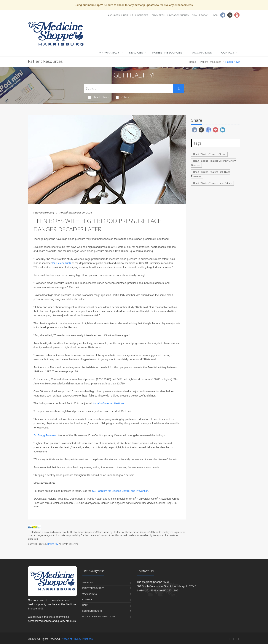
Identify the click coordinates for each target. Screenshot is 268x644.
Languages (113, 15)
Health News (98, 97)
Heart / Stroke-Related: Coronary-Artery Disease (213, 163)
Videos (123, 97)
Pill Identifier (140, 15)
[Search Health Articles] (128, 88)
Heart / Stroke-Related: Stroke (209, 154)
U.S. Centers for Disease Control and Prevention (120, 491)
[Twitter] (234, 639)
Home (193, 62)
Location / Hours (179, 15)
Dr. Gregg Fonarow (44, 435)
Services (136, 52)
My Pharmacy (109, 52)
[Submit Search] (179, 88)
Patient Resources (167, 52)
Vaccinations (202, 52)
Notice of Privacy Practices (99, 617)
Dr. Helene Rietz (62, 263)
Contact (228, 52)
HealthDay (53, 544)
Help (126, 15)
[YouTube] (238, 639)
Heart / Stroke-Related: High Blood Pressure (211, 174)
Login (215, 15)
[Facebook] (229, 639)
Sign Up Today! (200, 15)
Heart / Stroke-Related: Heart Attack (212, 183)
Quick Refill (159, 15)
